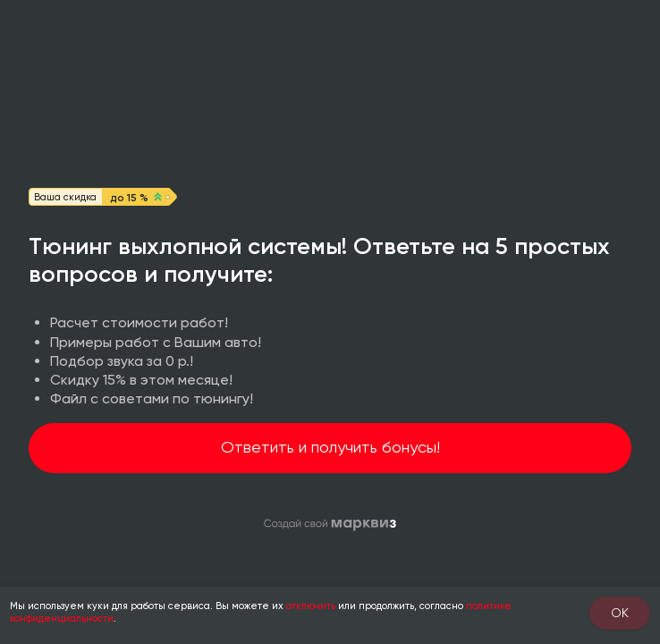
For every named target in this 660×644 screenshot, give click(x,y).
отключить (311, 606)
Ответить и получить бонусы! (330, 447)
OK (620, 613)
